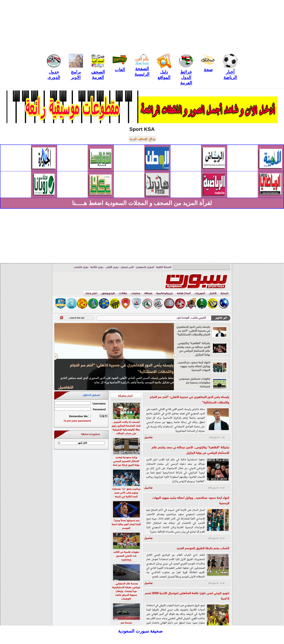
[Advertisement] (142, 25)
